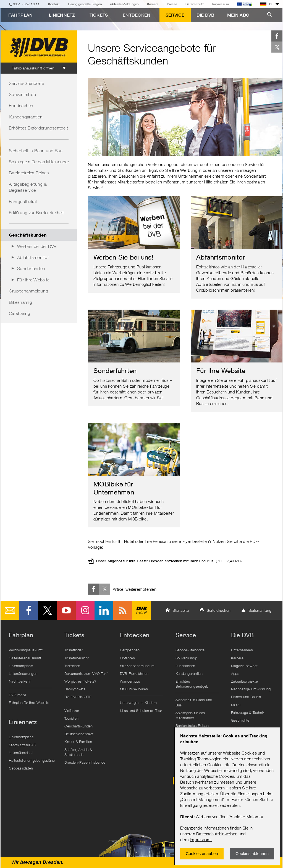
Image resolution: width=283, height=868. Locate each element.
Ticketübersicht (77, 658)
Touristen (71, 718)
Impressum (200, 840)
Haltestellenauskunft (25, 658)
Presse (172, 4)
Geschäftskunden (79, 726)
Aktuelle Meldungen (124, 4)
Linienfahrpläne (21, 666)
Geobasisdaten (21, 768)
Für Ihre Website (33, 280)
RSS (123, 610)
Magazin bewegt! (245, 666)
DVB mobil (141, 610)
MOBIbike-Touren (134, 689)
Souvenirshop (22, 94)
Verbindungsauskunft (26, 650)
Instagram (85, 610)
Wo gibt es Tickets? (80, 681)
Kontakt (54, 4)
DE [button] (267, 4)
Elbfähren (127, 658)
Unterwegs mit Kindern (138, 703)
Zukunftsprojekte (244, 681)
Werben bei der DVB (37, 246)
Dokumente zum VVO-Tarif (86, 673)
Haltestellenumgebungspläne (32, 760)
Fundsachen (21, 105)
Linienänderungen (23, 673)
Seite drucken (219, 610)
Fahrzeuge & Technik (248, 712)
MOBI (236, 705)
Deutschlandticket (79, 734)
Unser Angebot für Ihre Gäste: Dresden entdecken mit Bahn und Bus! (169, 561)
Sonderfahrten (31, 268)
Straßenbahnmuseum (137, 666)
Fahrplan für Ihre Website (29, 703)
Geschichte (240, 720)
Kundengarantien (26, 117)
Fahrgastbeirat (23, 201)
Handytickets (75, 689)
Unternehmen (242, 650)
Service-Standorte (26, 83)
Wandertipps (130, 681)
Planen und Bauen (246, 697)
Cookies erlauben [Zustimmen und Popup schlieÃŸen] (202, 853)
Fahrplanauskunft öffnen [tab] (33, 68)
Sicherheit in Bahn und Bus (36, 151)
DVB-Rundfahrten (134, 673)
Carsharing (20, 313)
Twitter (277, 47)
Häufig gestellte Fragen (85, 4)
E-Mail (10, 610)
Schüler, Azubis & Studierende (78, 752)
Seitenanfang (260, 610)
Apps (235, 673)
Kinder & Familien (78, 742)
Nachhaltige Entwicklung (251, 689)
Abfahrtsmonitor (33, 257)
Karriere (153, 4)
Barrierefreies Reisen (29, 173)
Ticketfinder (74, 650)
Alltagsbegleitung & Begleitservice (28, 187)
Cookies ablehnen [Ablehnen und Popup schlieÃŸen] (252, 853)
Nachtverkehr (20, 681)
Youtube (66, 610)
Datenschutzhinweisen (217, 834)
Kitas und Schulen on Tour (141, 711)
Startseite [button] (181, 610)
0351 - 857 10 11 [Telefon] (26, 4)
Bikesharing (20, 302)
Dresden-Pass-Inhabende (85, 762)
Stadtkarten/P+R (23, 745)
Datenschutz (195, 4)
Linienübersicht (21, 753)
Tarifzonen (72, 666)
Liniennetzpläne (21, 737)
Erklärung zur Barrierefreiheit (36, 213)
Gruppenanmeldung (28, 291)
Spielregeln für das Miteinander (39, 162)
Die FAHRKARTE (78, 697)
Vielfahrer (72, 711)
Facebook (277, 36)
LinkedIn (104, 610)
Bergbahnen (130, 650)
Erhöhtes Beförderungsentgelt (38, 128)
